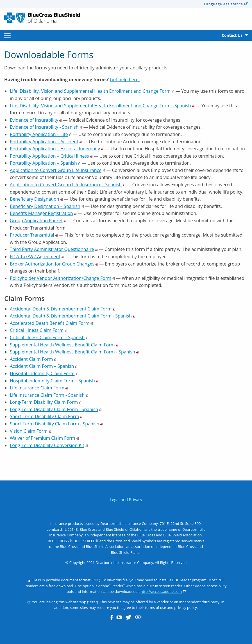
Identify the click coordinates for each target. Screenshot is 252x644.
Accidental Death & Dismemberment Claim (63, 309)
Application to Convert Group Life (57, 170)
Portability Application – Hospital (57, 149)
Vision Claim (30, 431)
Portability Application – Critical (51, 156)
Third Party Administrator (54, 249)
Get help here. (125, 80)
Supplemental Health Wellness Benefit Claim (64, 345)
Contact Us (232, 35)
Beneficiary (36, 199)
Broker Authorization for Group (54, 264)
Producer (34, 235)
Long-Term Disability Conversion (49, 445)
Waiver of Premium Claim (44, 438)
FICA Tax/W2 (37, 257)
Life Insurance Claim (39, 388)
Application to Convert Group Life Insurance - (68, 185)
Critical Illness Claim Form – (49, 337)
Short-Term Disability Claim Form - (56, 424)
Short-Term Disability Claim (46, 416)
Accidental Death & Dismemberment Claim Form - (73, 316)
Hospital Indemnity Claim (44, 373)
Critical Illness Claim (38, 330)
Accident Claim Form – (44, 366)
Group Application (38, 221)
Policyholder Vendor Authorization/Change (62, 278)
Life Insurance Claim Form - (49, 395)
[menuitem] (7, 35)
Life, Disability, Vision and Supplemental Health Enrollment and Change (92, 91)
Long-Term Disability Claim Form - (56, 409)
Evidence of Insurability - (46, 127)
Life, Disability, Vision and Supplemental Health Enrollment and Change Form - (102, 106)
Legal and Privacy (126, 499)
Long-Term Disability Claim (46, 402)
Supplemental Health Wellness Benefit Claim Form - (74, 352)
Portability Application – (41, 134)
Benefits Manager (43, 213)
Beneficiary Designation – (47, 206)
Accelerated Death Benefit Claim (51, 323)
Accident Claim (33, 359)
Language (226, 4)
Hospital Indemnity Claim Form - (54, 381)
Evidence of (36, 120)
